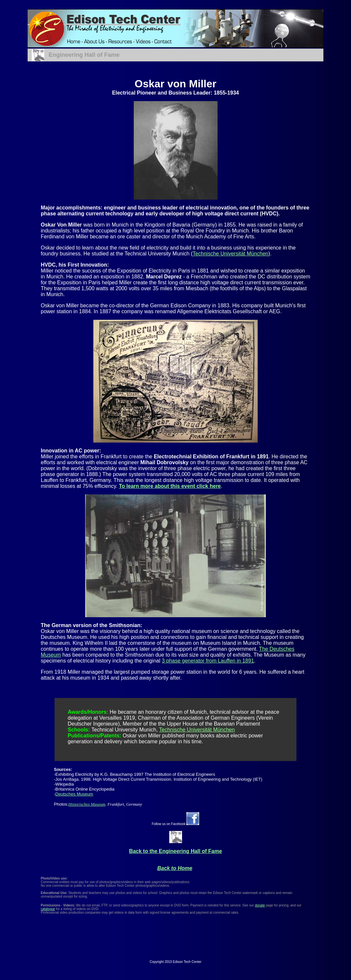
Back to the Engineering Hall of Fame (176, 851)
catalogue (48, 909)
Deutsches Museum (74, 794)
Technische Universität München (230, 254)
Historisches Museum (87, 804)
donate (260, 905)
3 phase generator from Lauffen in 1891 (208, 661)
